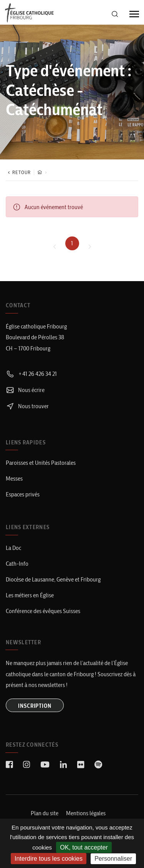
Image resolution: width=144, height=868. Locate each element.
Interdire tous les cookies (49, 859)
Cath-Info (17, 564)
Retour (18, 172)
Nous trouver (27, 406)
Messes (14, 478)
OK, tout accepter (84, 847)
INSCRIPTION (35, 706)
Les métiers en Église (30, 595)
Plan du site (45, 813)
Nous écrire (25, 390)
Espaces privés (23, 494)
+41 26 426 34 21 (31, 374)
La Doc (13, 548)
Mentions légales (86, 813)
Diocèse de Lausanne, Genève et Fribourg (53, 579)
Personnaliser (113, 859)
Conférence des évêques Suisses (43, 611)
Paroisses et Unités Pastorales (41, 463)
